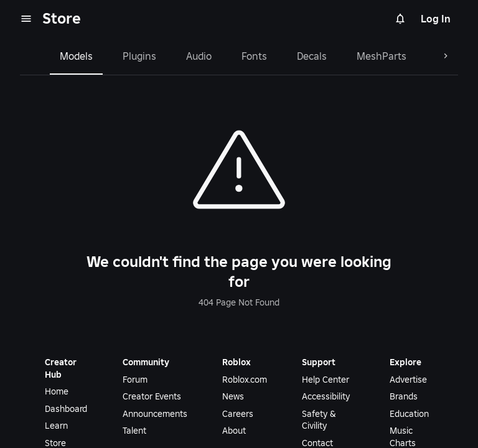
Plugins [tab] (139, 56)
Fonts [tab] (254, 56)
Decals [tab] (312, 56)
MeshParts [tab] (382, 56)
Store (62, 18)
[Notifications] (400, 19)
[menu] (26, 19)
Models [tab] (76, 56)
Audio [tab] (199, 56)
